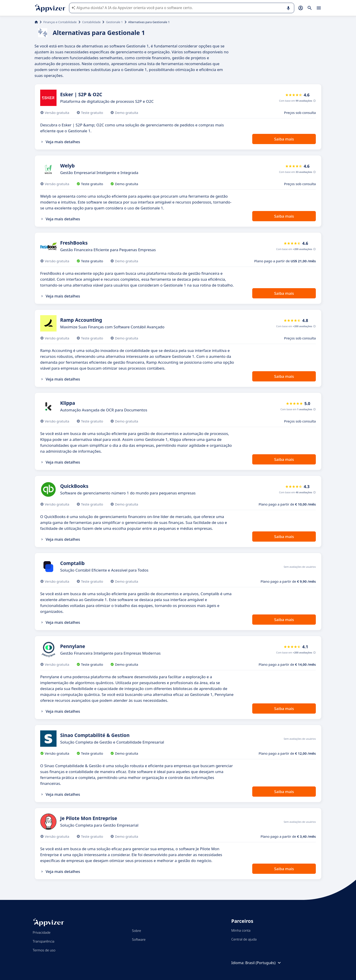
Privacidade (42, 932)
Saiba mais (284, 139)
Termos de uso (44, 950)
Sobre (136, 931)
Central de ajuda (244, 939)
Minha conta (241, 930)
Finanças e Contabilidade (60, 22)
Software (139, 939)
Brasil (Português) (263, 963)
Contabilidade (91, 22)
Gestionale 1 (114, 22)
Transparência (43, 941)
